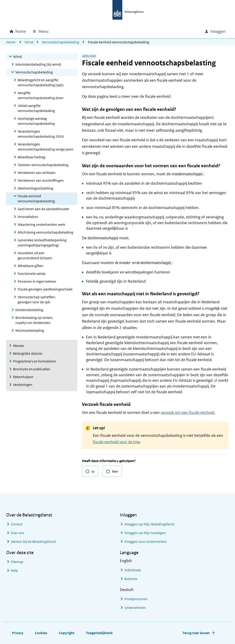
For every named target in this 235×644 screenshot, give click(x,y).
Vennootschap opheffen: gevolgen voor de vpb (37, 300)
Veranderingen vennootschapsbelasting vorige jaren (46, 147)
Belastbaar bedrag (31, 157)
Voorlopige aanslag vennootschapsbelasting (36, 121)
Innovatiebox (28, 217)
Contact (17, 524)
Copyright (67, 633)
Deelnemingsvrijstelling (35, 188)
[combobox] (162, 31)
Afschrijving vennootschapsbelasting (45, 232)
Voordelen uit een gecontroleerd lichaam (35, 255)
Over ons (17, 533)
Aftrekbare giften (31, 266)
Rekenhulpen (23, 377)
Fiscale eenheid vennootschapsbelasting (36, 199)
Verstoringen (23, 385)
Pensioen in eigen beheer (37, 281)
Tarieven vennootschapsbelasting (43, 165)
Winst (29, 42)
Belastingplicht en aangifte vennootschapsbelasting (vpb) (41, 82)
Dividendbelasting (29, 310)
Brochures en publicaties (32, 369)
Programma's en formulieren (35, 361)
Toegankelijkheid (99, 633)
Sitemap (17, 562)
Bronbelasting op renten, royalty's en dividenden (34, 320)
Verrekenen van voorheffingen (41, 180)
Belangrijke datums (28, 353)
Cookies (41, 633)
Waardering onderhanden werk (41, 224)
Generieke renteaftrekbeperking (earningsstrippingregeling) (42, 243)
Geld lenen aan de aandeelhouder (43, 209)
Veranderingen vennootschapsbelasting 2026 (41, 134)
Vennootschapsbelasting (60, 42)
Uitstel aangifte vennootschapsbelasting (36, 108)
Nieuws (18, 346)
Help (14, 570)
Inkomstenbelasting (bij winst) (38, 64)
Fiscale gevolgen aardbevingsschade (45, 289)
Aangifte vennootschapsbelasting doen (41, 95)
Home (11, 42)
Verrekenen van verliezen (37, 173)
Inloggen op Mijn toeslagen (145, 533)
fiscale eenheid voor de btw (116, 442)
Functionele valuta (32, 274)
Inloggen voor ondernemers (145, 542)
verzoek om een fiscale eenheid (187, 413)
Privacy (18, 633)
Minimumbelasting (30, 330)
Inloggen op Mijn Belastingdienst (149, 524)
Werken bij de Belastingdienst (33, 542)
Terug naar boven (196, 633)
